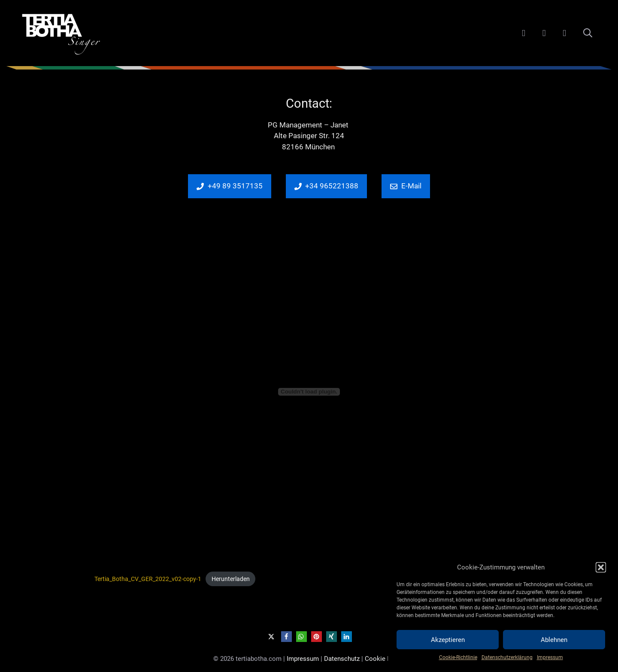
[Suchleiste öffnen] (588, 33)
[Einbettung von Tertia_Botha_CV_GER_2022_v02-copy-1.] (309, 392)
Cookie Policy (385, 659)
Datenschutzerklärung (507, 657)
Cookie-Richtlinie (458, 657)
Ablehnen (554, 640)
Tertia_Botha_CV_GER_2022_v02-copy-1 (148, 579)
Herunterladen (231, 579)
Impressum (550, 657)
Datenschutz (342, 659)
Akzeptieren (448, 640)
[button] (601, 567)
